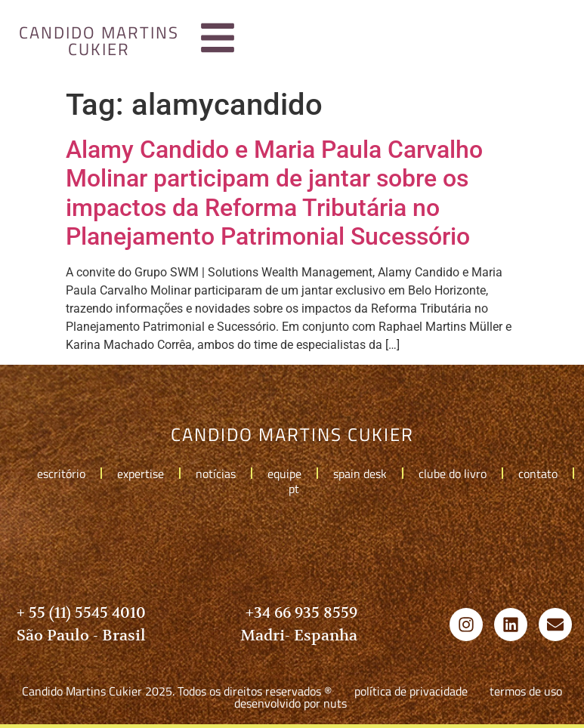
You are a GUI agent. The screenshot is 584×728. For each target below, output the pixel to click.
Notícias (216, 474)
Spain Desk (360, 474)
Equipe (284, 474)
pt (298, 489)
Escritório (61, 474)
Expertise (141, 474)
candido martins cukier (99, 41)
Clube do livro (453, 474)
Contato (538, 474)
